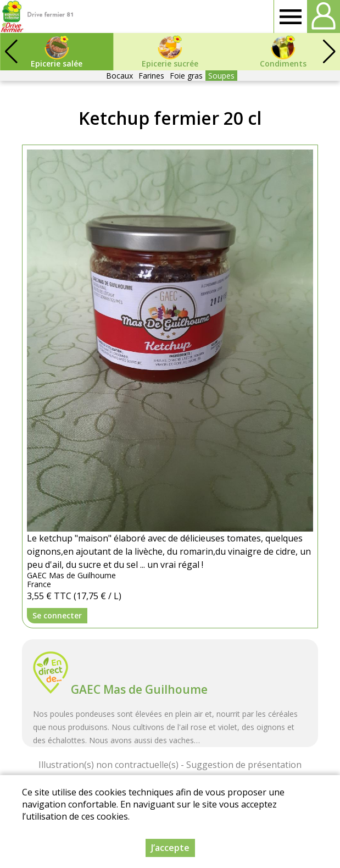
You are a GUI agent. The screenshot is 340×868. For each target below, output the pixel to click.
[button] (329, 52)
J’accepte (170, 848)
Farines (151, 76)
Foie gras (186, 76)
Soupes (221, 76)
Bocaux (119, 76)
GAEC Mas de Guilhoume (139, 689)
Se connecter (57, 615)
